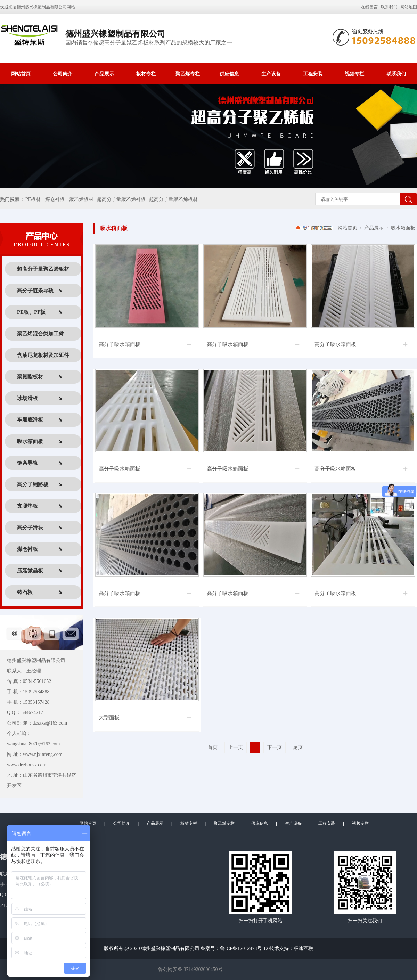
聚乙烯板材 (81, 199)
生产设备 (271, 74)
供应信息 (229, 74)
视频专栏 (354, 74)
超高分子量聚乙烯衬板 (121, 199)
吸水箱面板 (402, 228)
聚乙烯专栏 (188, 74)
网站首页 (21, 74)
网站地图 (409, 7)
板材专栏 (146, 74)
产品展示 (104, 74)
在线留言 (369, 7)
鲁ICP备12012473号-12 (244, 949)
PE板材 (33, 199)
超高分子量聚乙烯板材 (173, 199)
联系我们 (389, 7)
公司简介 (63, 74)
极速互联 (303, 949)
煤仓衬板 (55, 199)
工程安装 (313, 74)
